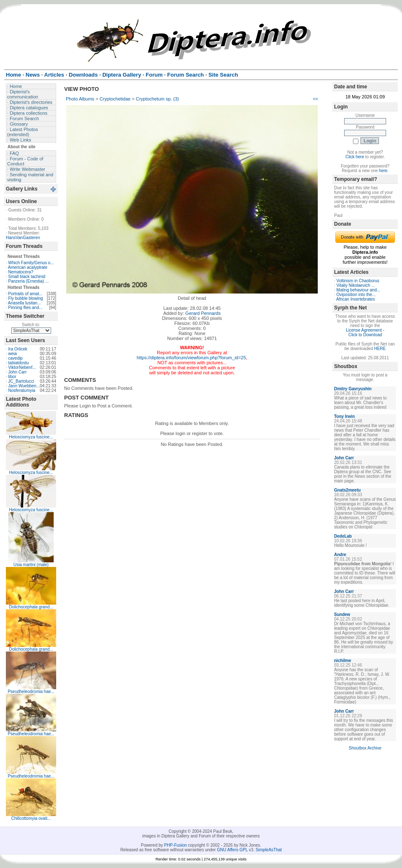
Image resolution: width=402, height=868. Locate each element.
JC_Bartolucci (21, 381)
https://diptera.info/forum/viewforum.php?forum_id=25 (191, 358)
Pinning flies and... (26, 308)
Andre (340, 555)
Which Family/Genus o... (31, 263)
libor (12, 377)
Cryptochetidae (115, 99)
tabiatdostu (19, 363)
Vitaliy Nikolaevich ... (356, 285)
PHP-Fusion (176, 845)
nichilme (343, 661)
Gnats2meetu (347, 490)
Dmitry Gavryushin (353, 389)
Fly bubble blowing (26, 298)
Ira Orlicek (18, 349)
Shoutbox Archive (365, 748)
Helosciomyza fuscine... (31, 437)
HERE (380, 349)
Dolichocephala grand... (31, 607)
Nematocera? (21, 272)
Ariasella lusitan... (24, 303)
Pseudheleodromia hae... (31, 692)
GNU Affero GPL (232, 850)
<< (315, 99)
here (383, 171)
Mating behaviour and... (359, 290)
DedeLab (343, 536)
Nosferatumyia (22, 390)
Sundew (342, 614)
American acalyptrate (28, 267)
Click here (355, 157)
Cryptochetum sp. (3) (157, 99)
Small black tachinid (27, 277)
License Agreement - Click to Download (365, 332)
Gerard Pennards (203, 313)
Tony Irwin (344, 416)
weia (13, 354)
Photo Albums (80, 99)
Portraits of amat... (26, 294)
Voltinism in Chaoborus (358, 281)
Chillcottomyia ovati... (31, 818)
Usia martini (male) (31, 565)
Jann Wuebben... (24, 386)
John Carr (18, 372)
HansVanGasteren (23, 238)
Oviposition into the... (356, 295)
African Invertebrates (355, 299)
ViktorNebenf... (22, 367)
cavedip (16, 358)
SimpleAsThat (269, 850)
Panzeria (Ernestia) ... (29, 281)
